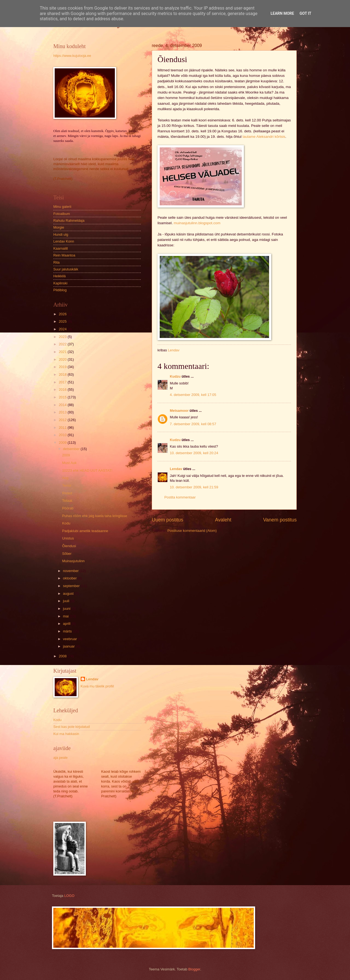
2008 (63, 656)
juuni (67, 609)
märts (68, 631)
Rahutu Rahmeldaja (69, 221)
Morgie (59, 227)
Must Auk (69, 463)
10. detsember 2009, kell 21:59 (194, 487)
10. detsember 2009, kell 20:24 (194, 453)
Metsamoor (179, 411)
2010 (63, 435)
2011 (63, 428)
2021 (63, 352)
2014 (63, 405)
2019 (63, 367)
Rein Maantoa (64, 255)
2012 (63, 420)
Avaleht (223, 520)
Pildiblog (60, 290)
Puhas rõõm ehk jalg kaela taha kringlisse (95, 516)
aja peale (60, 758)
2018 (63, 374)
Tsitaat (67, 501)
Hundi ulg (61, 234)
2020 (63, 359)
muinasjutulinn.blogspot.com (197, 223)
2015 (63, 397)
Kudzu (175, 376)
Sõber (67, 554)
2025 (63, 321)
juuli (66, 601)
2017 (63, 382)
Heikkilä (59, 276)
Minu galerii (62, 207)
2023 (63, 337)
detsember (72, 449)
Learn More (282, 13)
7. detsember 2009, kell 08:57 (193, 424)
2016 (63, 390)
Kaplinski (60, 283)
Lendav (176, 469)
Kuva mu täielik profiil (97, 686)
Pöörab (68, 508)
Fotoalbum (62, 214)
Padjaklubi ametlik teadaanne (85, 531)
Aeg (65, 478)
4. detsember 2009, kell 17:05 (193, 395)
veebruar (70, 639)
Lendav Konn (64, 241)
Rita (56, 262)
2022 (63, 344)
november (71, 571)
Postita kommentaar (180, 497)
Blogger (194, 969)
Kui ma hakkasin (66, 734)
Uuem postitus (167, 520)
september (72, 586)
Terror (67, 485)
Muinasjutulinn (73, 561)
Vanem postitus (280, 520)
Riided (67, 493)
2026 (63, 314)
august (69, 593)
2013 (63, 412)
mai (66, 616)
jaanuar (69, 646)
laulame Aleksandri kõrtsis (264, 137)
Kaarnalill (61, 248)
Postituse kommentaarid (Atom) (192, 531)
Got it (305, 13)
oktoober (70, 578)
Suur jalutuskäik (66, 269)
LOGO (69, 896)
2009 (63, 443)
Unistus (68, 538)
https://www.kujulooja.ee (72, 56)
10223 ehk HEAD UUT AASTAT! (87, 470)
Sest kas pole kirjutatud (72, 727)
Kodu (66, 523)
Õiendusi (69, 546)
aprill (67, 624)
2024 (63, 329)
